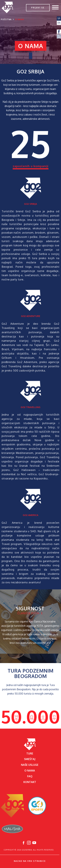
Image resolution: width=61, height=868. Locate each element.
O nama (20, 19)
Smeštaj (30, 759)
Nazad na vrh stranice (30, 861)
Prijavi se (38, 8)
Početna (6, 19)
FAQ (30, 776)
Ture (30, 754)
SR (59, 18)
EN (59, 23)
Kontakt (30, 782)
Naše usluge (30, 765)
